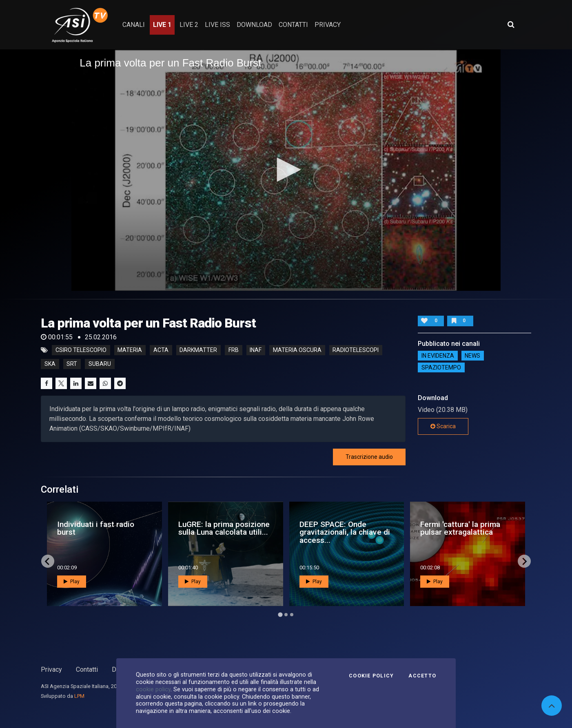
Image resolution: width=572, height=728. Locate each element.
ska (50, 364)
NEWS (472, 356)
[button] (286, 170)
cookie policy (153, 689)
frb (234, 350)
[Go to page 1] (280, 615)
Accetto (422, 676)
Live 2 (189, 25)
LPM (79, 696)
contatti (293, 25)
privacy (328, 25)
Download (254, 25)
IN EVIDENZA (438, 356)
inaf (256, 350)
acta (161, 350)
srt (72, 364)
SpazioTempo (441, 367)
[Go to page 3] (292, 615)
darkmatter (198, 350)
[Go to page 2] (286, 615)
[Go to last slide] (48, 561)
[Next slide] (524, 561)
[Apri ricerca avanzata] (511, 24)
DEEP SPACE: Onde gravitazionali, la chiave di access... (345, 532)
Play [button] (72, 582)
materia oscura (297, 350)
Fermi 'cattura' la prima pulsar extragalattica (460, 528)
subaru (100, 364)
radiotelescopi (356, 350)
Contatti (87, 669)
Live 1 (162, 25)
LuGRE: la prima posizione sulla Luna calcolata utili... (224, 528)
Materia (130, 350)
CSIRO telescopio (81, 350)
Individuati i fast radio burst (96, 528)
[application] (286, 170)
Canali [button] (134, 25)
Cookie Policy (371, 676)
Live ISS (217, 25)
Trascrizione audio (369, 457)
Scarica (443, 426)
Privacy (51, 669)
